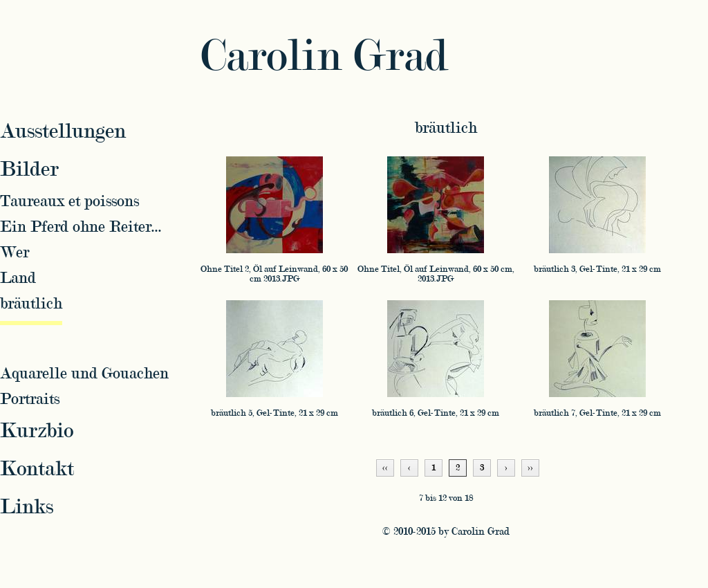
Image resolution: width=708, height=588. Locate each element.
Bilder (29, 169)
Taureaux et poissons (69, 201)
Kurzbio (37, 431)
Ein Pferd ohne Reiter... (81, 227)
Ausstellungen (63, 131)
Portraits (30, 399)
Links (27, 507)
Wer (15, 252)
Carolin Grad (324, 56)
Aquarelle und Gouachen (84, 373)
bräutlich (446, 128)
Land (18, 278)
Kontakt (37, 469)
